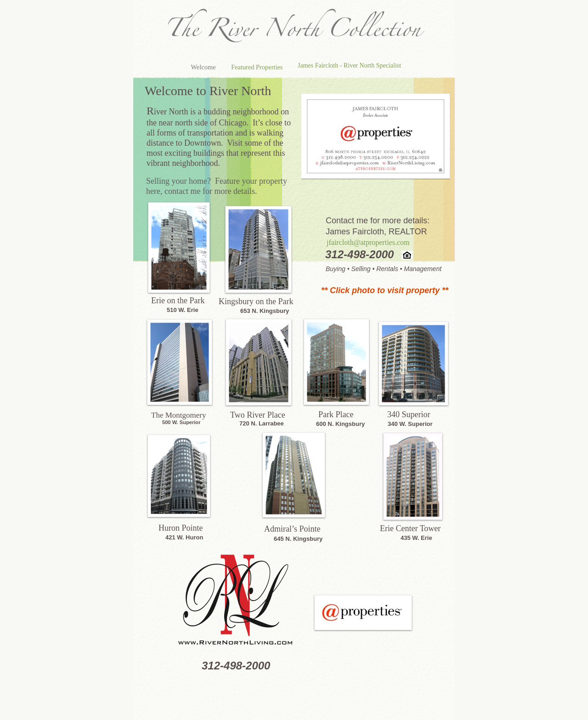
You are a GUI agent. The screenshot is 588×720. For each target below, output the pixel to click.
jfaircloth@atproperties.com (368, 242)
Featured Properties (257, 67)
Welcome (204, 67)
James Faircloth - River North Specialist (349, 65)
